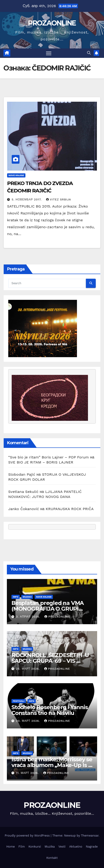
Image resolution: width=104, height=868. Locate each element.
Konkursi (35, 847)
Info (16, 597)
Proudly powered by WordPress (28, 836)
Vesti (62, 847)
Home (10, 847)
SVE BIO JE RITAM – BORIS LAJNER (41, 462)
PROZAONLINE (52, 23)
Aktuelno (76, 847)
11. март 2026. (28, 773)
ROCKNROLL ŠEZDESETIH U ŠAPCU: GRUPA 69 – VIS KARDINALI (50, 661)
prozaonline (57, 617)
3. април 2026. (29, 617)
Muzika (27, 597)
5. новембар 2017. (27, 199)
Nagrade (92, 847)
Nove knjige (16, 175)
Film (22, 847)
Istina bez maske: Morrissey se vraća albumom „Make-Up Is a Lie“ (52, 765)
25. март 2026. (29, 669)
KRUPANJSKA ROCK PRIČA (70, 509)
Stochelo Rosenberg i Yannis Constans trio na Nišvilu (50, 710)
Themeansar (90, 836)
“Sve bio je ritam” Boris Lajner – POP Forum (49, 457)
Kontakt (52, 858)
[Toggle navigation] (49, 53)
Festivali (19, 701)
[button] (89, 53)
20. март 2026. (29, 721)
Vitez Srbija (59, 199)
